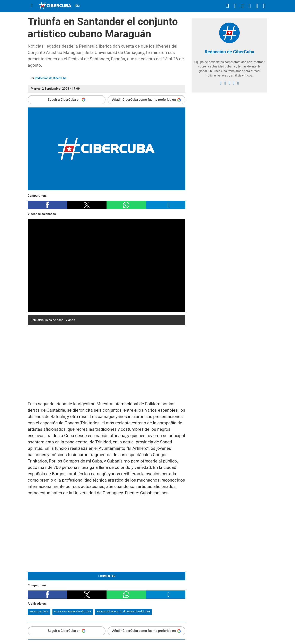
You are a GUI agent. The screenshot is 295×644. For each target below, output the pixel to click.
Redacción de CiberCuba (51, 78)
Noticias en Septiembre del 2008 (72, 611)
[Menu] (32, 6)
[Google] (238, 83)
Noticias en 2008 (39, 611)
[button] (47, 205)
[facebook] (221, 83)
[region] (107, 362)
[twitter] (225, 83)
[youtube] (234, 83)
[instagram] (229, 83)
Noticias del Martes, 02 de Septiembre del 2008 (123, 611)
